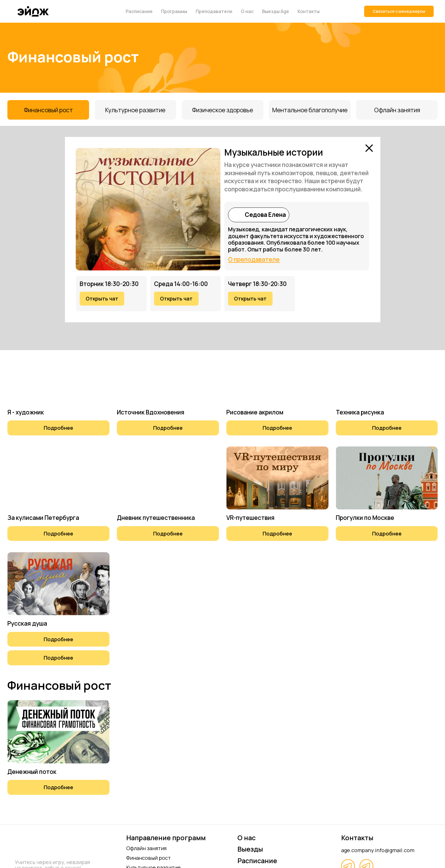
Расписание (139, 11)
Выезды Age (276, 11)
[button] (58, 428)
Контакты (309, 11)
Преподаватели (214, 11)
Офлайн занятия (146, 848)
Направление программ (166, 838)
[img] (236, 215)
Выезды (250, 849)
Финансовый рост (148, 858)
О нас (247, 11)
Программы (174, 11)
